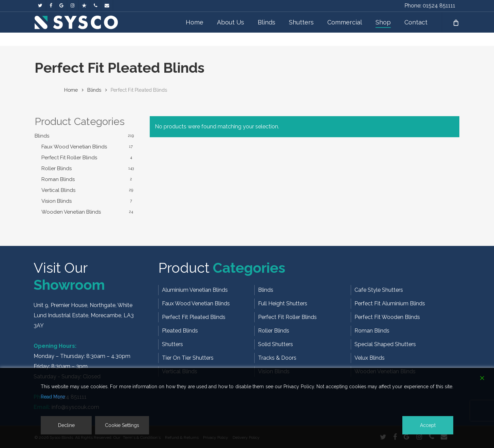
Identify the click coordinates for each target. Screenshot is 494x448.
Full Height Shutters (283, 303)
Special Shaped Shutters (385, 344)
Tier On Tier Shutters (188, 358)
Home (71, 90)
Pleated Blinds (180, 331)
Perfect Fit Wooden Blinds (387, 317)
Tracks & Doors (277, 358)
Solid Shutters (276, 344)
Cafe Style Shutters (379, 290)
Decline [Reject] (66, 425)
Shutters (172, 344)
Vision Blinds (57, 201)
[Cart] (455, 29)
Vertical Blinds (58, 190)
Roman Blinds (58, 179)
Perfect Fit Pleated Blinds (194, 317)
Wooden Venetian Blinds (71, 212)
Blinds (94, 90)
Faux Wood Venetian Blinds (74, 147)
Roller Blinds (57, 168)
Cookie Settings (122, 425)
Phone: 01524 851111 (430, 6)
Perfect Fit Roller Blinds (69, 158)
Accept (428, 425)
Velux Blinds (370, 358)
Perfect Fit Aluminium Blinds (390, 303)
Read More (53, 397)
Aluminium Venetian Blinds (195, 290)
